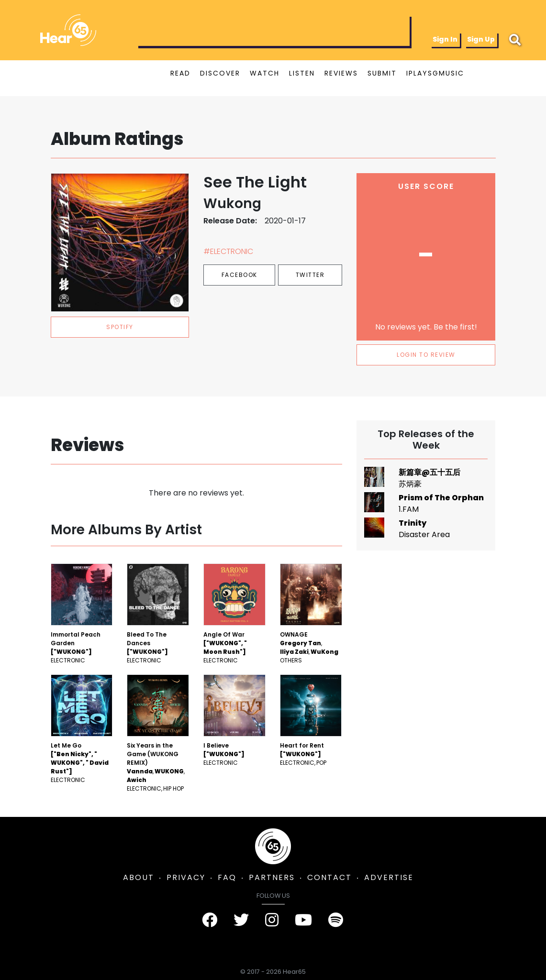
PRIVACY (186, 877)
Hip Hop (173, 788)
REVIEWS (341, 73)
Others (291, 660)
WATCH (265, 73)
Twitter (310, 275)
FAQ (227, 877)
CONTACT (329, 877)
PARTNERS (272, 877)
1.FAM (409, 509)
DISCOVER (220, 73)
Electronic (68, 660)
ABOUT (139, 877)
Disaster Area (424, 534)
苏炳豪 (410, 484)
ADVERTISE (389, 877)
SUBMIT (382, 73)
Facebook (240, 275)
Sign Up (481, 39)
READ (180, 73)
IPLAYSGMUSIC (435, 73)
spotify (120, 327)
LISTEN (302, 73)
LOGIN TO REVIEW (426, 355)
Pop (321, 763)
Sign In (445, 39)
